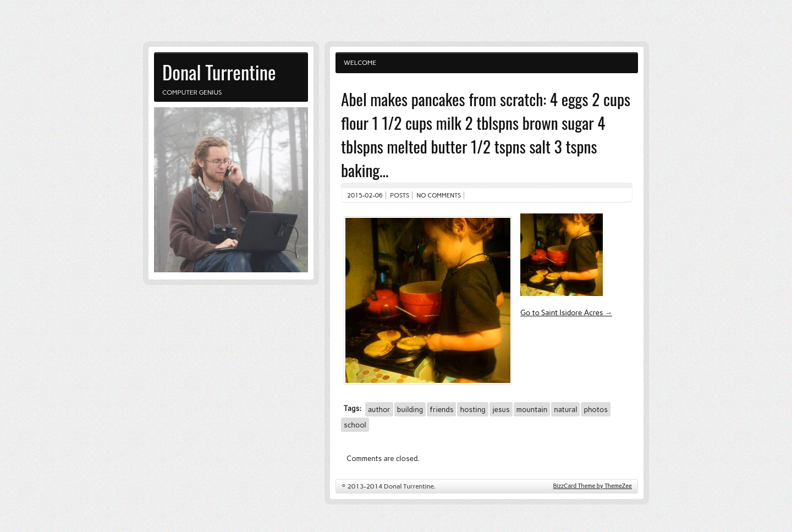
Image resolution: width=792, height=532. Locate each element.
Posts (400, 195)
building (410, 409)
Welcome (360, 63)
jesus (501, 409)
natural (565, 409)
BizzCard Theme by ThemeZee (593, 486)
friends (441, 409)
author (379, 409)
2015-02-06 (365, 195)
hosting (472, 409)
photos (596, 409)
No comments (439, 195)
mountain (532, 409)
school (355, 425)
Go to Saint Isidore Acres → (566, 312)
